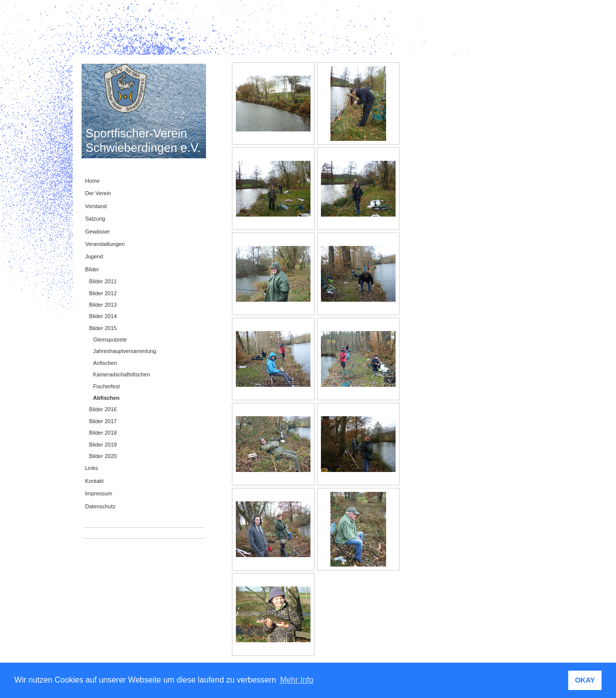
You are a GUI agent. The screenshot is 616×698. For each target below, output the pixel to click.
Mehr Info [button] (297, 680)
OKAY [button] (585, 680)
